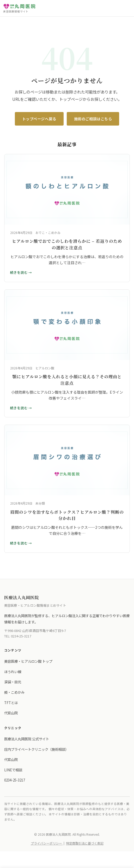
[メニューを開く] (126, 8)
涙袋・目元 (13, 682)
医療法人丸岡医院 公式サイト (27, 739)
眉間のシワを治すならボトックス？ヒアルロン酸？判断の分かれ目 (67, 515)
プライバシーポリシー (47, 843)
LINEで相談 (13, 770)
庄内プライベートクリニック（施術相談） (36, 749)
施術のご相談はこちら (93, 119)
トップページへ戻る (39, 119)
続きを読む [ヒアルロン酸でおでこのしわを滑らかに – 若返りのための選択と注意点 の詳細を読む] (19, 272)
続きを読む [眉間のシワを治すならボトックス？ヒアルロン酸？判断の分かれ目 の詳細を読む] (19, 543)
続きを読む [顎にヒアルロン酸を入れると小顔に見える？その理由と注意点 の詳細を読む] (19, 408)
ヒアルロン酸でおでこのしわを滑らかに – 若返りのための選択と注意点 (67, 244)
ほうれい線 (13, 672)
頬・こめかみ (14, 692)
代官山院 (11, 713)
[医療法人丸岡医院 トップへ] (19, 8)
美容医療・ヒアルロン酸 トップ (28, 661)
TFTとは (11, 703)
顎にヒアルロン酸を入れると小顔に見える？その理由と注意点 (67, 380)
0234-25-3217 (21, 636)
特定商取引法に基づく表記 (85, 843)
